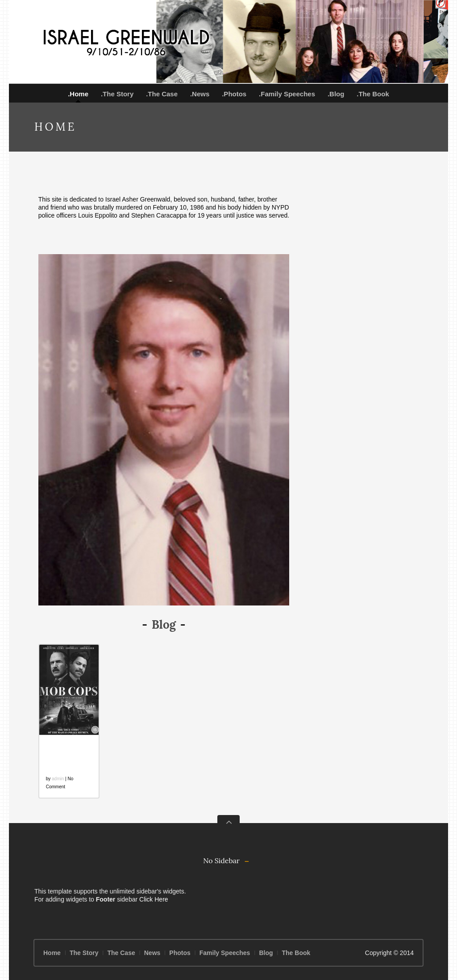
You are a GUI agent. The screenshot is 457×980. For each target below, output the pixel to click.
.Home (78, 94)
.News (200, 94)
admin (58, 779)
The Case (121, 953)
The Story (84, 953)
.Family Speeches (287, 94)
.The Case (162, 94)
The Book (296, 953)
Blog (266, 953)
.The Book (373, 94)
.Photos (234, 94)
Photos (180, 953)
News (152, 953)
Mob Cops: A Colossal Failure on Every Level (67, 756)
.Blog (336, 94)
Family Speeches (225, 953)
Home (52, 953)
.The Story (117, 94)
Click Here (154, 899)
